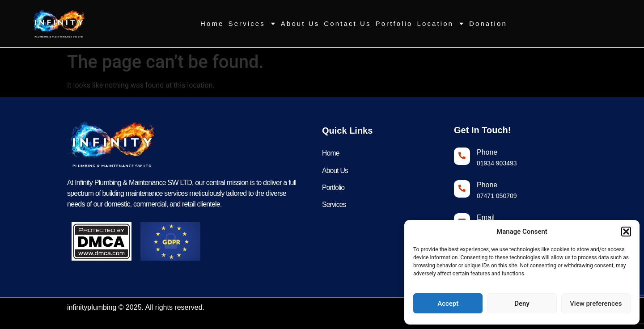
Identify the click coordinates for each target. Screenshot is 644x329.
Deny (522, 304)
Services (252, 23)
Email (486, 217)
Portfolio (394, 23)
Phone (487, 152)
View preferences (596, 304)
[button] (626, 232)
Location (441, 23)
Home (212, 23)
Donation (488, 23)
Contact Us (347, 23)
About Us (300, 23)
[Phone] (462, 156)
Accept (448, 304)
